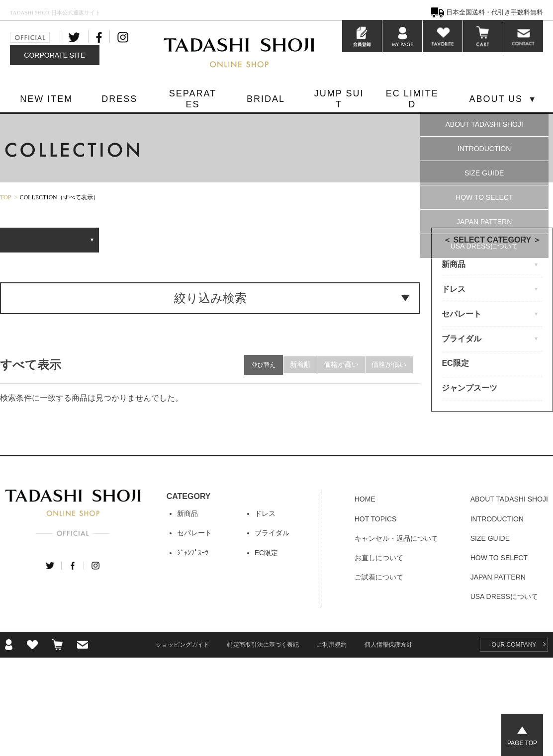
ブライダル (272, 533)
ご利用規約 (332, 645)
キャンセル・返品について (396, 538)
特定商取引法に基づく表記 (263, 645)
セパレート (194, 533)
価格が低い (388, 365)
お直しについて (379, 558)
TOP (5, 197)
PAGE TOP (522, 743)
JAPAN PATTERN (484, 222)
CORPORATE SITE (54, 55)
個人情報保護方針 (388, 645)
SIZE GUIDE (484, 173)
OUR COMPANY (514, 645)
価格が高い (338, 365)
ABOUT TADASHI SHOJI (484, 124)
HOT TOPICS (376, 519)
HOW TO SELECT (484, 197)
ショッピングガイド (183, 645)
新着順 (294, 365)
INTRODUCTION (484, 149)
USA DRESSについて (484, 246)
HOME (365, 499)
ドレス (265, 513)
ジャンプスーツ (469, 388)
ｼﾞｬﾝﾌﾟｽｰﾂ (193, 553)
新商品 (187, 513)
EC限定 (455, 363)
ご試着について (379, 577)
